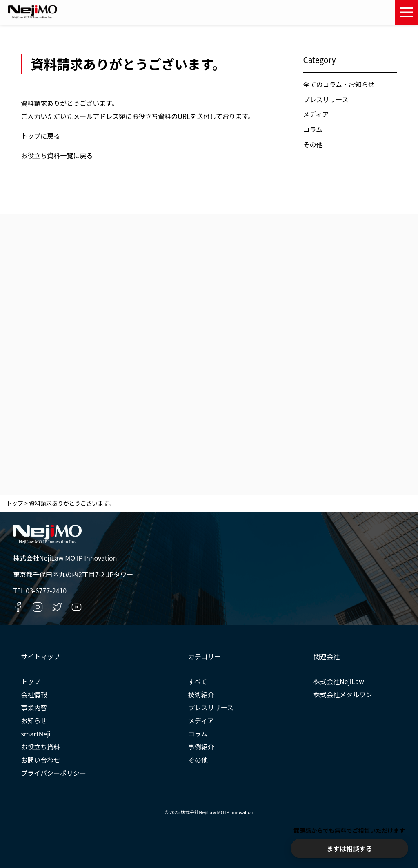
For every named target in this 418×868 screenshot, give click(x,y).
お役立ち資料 (40, 747)
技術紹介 (201, 694)
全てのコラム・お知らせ (339, 84)
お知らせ (34, 720)
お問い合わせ (40, 760)
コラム (313, 129)
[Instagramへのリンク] (38, 607)
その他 (313, 144)
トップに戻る (40, 136)
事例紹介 (201, 747)
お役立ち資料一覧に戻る (57, 155)
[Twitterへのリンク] (57, 607)
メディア (316, 114)
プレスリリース (326, 99)
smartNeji (36, 734)
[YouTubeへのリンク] (77, 607)
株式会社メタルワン (343, 694)
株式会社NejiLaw (339, 681)
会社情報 (34, 694)
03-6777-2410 (46, 591)
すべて (198, 681)
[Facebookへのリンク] (18, 607)
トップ (31, 681)
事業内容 (34, 707)
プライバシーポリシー (53, 773)
